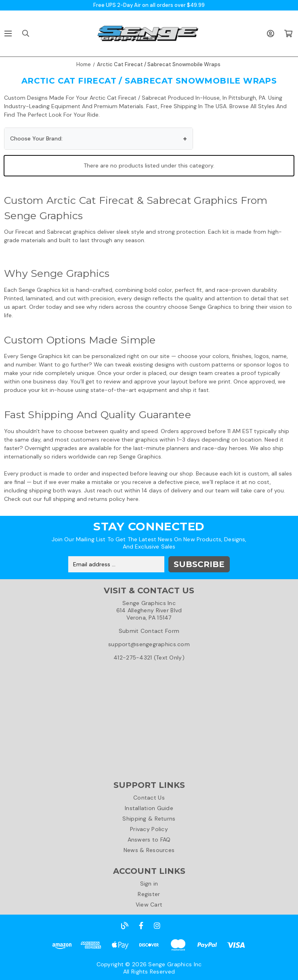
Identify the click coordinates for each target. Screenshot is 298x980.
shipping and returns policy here (96, 499)
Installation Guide (149, 808)
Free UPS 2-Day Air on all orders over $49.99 (149, 5)
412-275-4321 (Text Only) (149, 658)
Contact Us (149, 798)
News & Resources (149, 850)
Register (149, 894)
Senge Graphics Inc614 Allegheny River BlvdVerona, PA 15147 (149, 610)
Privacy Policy (149, 829)
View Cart (149, 905)
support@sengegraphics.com (149, 644)
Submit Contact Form (149, 631)
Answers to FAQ (149, 840)
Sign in (149, 884)
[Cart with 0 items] (288, 34)
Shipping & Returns (149, 819)
